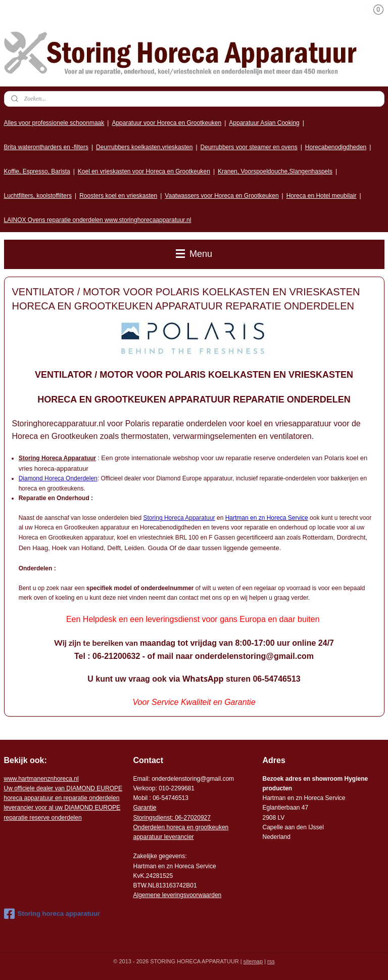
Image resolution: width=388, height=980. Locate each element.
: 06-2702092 (190, 818)
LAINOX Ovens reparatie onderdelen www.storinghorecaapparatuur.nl (98, 220)
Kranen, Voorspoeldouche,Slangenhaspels (275, 171)
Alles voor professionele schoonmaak (54, 123)
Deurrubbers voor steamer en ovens (249, 147)
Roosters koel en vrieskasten (118, 196)
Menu (194, 254)
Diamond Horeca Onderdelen (58, 478)
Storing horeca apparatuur (52, 914)
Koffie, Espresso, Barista (37, 171)
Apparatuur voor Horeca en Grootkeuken (166, 123)
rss (271, 961)
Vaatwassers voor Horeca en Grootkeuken (222, 196)
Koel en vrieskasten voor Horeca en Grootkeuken (144, 171)
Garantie (144, 808)
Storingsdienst (152, 818)
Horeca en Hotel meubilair (322, 196)
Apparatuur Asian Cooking (264, 123)
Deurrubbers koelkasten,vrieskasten (144, 147)
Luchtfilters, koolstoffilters (38, 196)
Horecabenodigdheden (336, 147)
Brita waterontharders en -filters (46, 147)
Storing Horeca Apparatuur (179, 518)
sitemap (253, 961)
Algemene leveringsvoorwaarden (177, 895)
